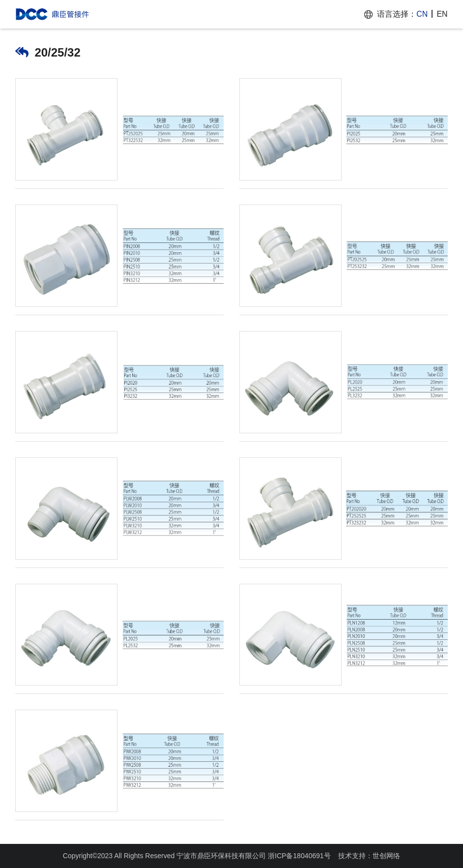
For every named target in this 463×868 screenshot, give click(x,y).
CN (422, 14)
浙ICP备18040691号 (299, 856)
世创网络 (386, 856)
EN (442, 14)
